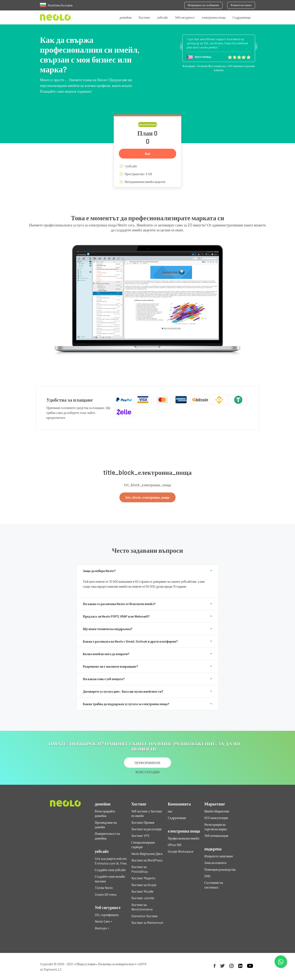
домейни (125, 17)
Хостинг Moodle (142, 891)
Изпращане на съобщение (204, 5)
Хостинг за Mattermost (147, 922)
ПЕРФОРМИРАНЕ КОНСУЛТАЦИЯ (148, 764)
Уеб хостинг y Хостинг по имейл (147, 813)
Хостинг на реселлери (146, 829)
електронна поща (214, 17)
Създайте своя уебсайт (110, 870)
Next (256, 47)
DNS (207, 876)
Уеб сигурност (185, 17)
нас (170, 811)
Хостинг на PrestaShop (140, 869)
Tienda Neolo (104, 888)
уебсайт (163, 17)
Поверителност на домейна (107, 836)
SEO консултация (216, 818)
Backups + (102, 928)
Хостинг (144, 17)
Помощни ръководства (220, 869)
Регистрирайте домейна (105, 813)
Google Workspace (181, 851)
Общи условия (85, 964)
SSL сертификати (107, 915)
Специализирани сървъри (143, 845)
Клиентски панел (241, 5)
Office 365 (175, 845)
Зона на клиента (215, 863)
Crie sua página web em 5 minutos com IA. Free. (111, 861)
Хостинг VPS (140, 836)
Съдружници (242, 17)
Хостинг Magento (143, 878)
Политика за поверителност (117, 964)
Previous (181, 47)
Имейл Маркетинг (217, 811)
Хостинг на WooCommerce (142, 907)
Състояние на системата (214, 885)
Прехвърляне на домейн (106, 825)
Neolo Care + (103, 921)
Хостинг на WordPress (147, 860)
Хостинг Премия (143, 822)
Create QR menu (106, 894)
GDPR (142, 964)
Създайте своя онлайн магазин (110, 879)
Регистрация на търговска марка (215, 827)
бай (147, 154)
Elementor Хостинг (145, 916)
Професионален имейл (184, 838)
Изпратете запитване (219, 856)
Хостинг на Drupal (144, 885)
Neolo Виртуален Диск (147, 854)
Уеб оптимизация (216, 836)
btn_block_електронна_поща (147, 497)
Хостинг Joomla (143, 898)
